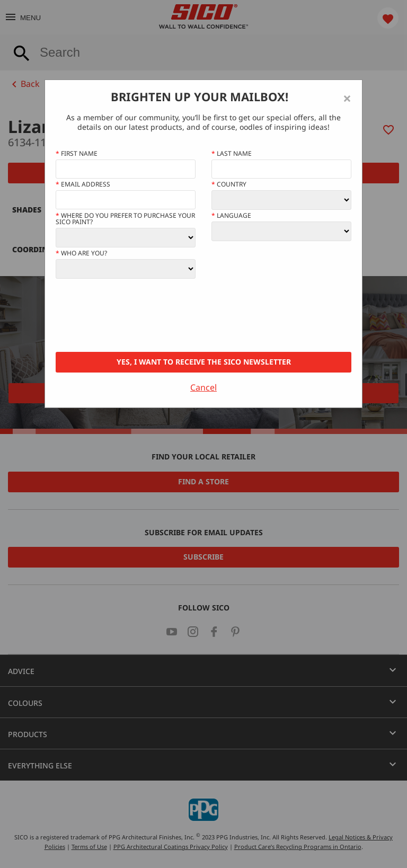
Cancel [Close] (203, 387)
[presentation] (136, 315)
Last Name (232, 154)
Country (229, 184)
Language (231, 216)
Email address (83, 184)
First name (77, 154)
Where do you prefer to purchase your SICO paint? (125, 219)
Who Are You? (81, 253)
